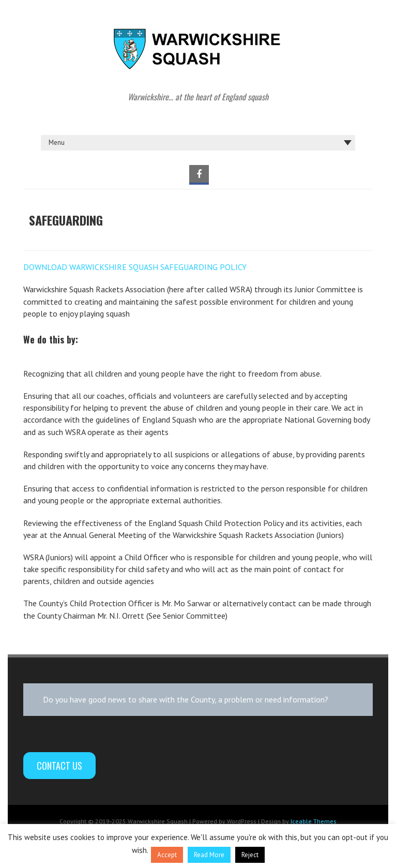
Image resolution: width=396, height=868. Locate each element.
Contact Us (59, 766)
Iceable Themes (314, 821)
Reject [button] (250, 855)
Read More (209, 855)
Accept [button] (167, 855)
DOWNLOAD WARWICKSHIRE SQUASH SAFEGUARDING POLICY (135, 267)
